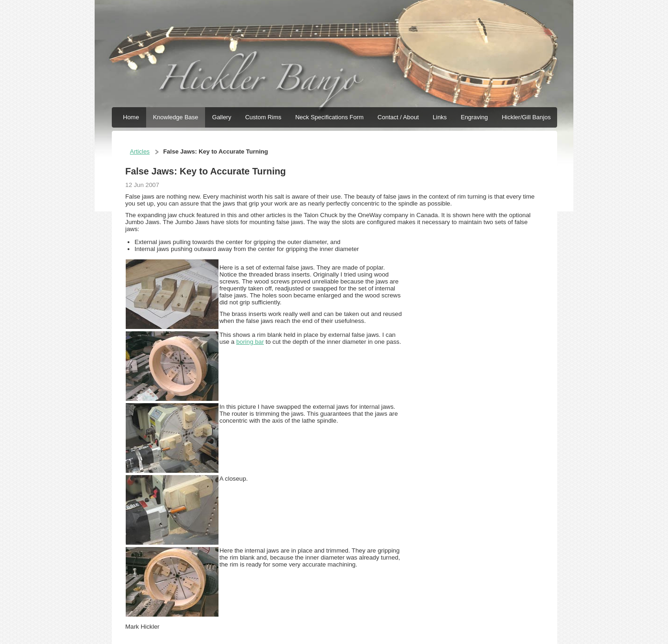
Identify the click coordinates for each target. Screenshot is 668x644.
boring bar (250, 342)
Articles (140, 151)
